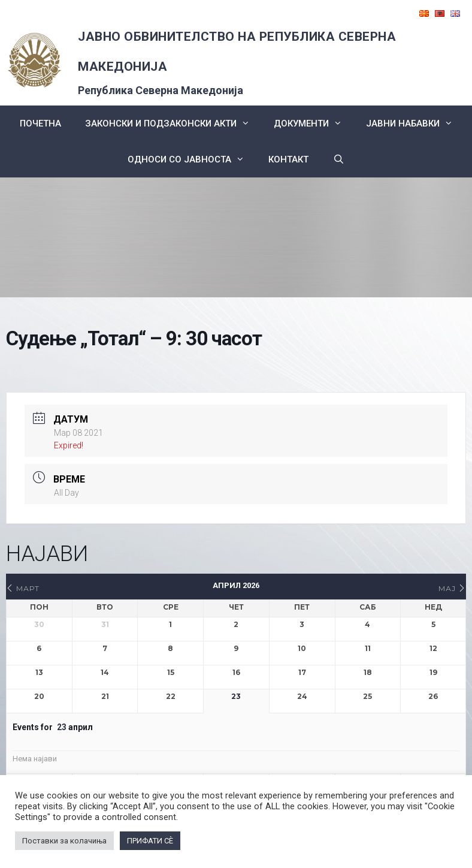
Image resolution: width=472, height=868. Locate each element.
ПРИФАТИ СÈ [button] (150, 841)
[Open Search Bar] (338, 159)
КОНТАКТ (288, 159)
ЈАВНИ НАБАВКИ (415, 123)
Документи (314, 123)
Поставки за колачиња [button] (64, 841)
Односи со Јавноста (192, 159)
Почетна (40, 123)
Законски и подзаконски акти (173, 123)
